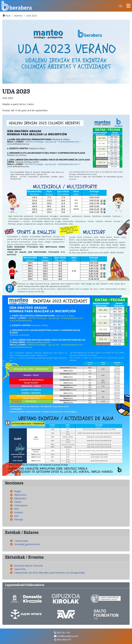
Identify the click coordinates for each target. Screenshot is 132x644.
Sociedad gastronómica (27, 544)
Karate (18, 502)
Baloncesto (20, 495)
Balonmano (20, 498)
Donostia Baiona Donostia (28, 566)
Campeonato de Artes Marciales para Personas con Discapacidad (49, 573)
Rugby (18, 491)
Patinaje (19, 519)
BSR (16, 509)
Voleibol (18, 512)
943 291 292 (63, 632)
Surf (16, 516)
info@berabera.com (68, 636)
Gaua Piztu (20, 569)
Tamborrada (21, 541)
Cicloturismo (21, 505)
